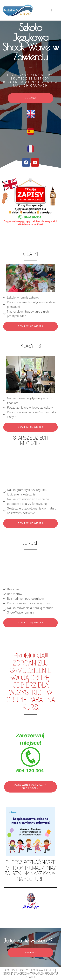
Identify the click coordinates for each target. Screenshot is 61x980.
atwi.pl (30, 977)
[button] (51, 10)
